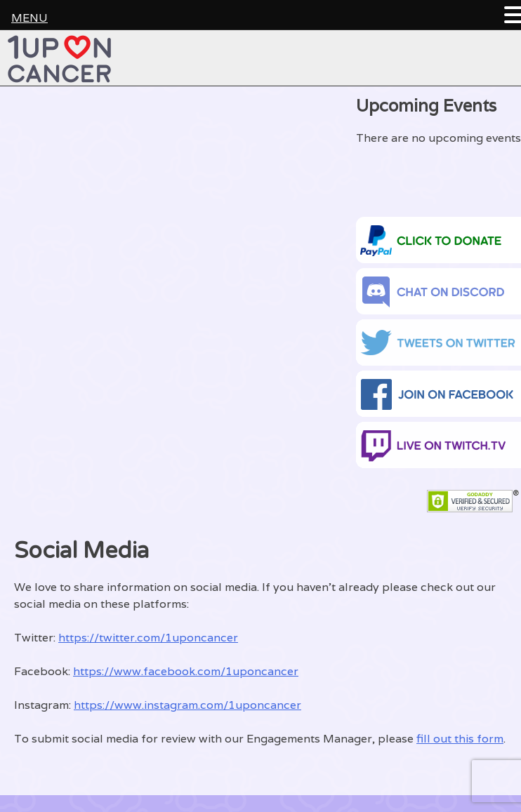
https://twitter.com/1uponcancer (148, 638)
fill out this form (460, 739)
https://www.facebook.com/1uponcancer (186, 671)
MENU (29, 18)
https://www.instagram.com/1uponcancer (187, 705)
